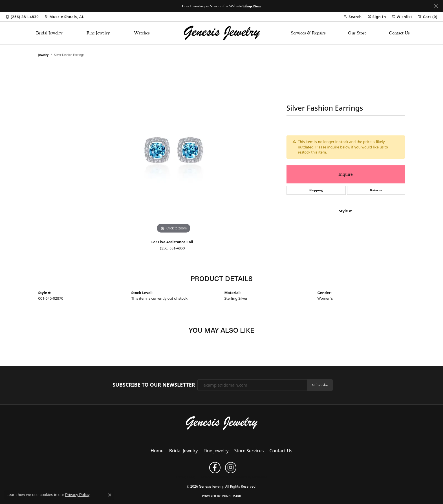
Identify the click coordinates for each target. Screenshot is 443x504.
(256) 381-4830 (172, 248)
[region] (174, 150)
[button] (352, 17)
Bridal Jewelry (49, 33)
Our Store (357, 33)
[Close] (436, 6)
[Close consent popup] (110, 495)
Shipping (316, 190)
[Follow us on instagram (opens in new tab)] (231, 468)
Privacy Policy (186, 477)
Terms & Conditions (215, 477)
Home (157, 451)
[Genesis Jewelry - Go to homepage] (221, 423)
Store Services (249, 451)
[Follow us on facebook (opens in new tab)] (215, 468)
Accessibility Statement (250, 477)
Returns (376, 190)
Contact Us (399, 33)
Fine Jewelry (98, 33)
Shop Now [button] (252, 6)
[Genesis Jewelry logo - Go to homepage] (221, 33)
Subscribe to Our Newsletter (154, 385)
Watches (142, 33)
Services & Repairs (308, 33)
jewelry (44, 55)
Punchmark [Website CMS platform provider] (232, 496)
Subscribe (320, 385)
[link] (22, 17)
